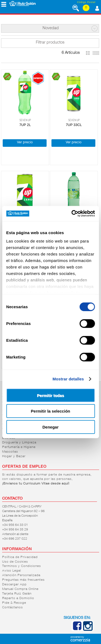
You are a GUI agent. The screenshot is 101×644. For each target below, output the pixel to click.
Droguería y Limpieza (19, 443)
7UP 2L (25, 125)
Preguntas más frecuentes (23, 580)
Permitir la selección (51, 411)
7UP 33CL (74, 125)
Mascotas (10, 452)
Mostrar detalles (68, 379)
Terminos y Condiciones (22, 566)
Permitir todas (50, 395)
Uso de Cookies (15, 562)
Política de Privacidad (20, 557)
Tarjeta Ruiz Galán (17, 594)
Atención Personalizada (21, 575)
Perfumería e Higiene (19, 447)
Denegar (50, 427)
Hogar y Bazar (14, 456)
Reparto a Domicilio (18, 598)
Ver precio (25, 143)
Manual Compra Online (20, 589)
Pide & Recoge (14, 603)
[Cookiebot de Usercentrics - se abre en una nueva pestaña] (72, 214)
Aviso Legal (12, 571)
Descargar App (14, 585)
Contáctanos (13, 608)
